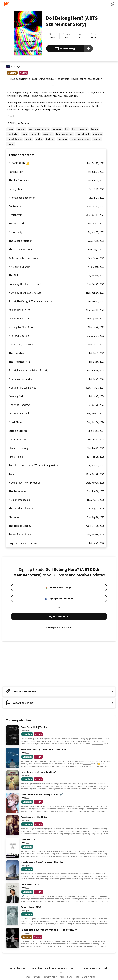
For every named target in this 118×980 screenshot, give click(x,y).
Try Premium (36, 968)
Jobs (106, 968)
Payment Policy (50, 977)
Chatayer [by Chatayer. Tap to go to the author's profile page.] (16, 66)
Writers (74, 968)
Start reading (65, 49)
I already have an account (59, 627)
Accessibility (66, 977)
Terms (27, 977)
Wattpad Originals (18, 968)
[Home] (57, 4)
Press (59, 972)
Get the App (50, 968)
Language (63, 968)
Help (77, 977)
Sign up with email (59, 616)
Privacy (36, 977)
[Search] (112, 4)
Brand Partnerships (92, 968)
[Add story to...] (88, 49)
